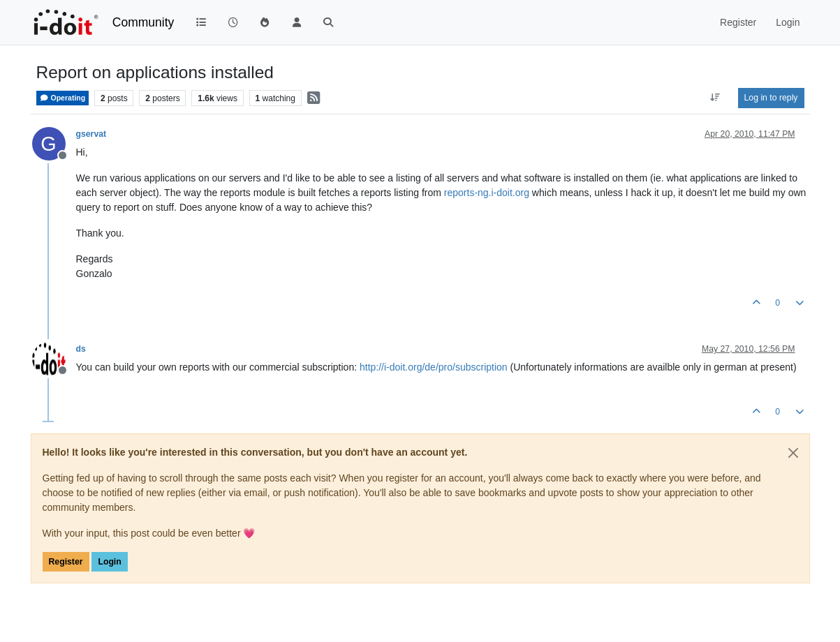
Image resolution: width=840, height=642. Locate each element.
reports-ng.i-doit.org (487, 193)
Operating (63, 98)
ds (81, 349)
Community (143, 22)
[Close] (793, 453)
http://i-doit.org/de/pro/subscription (434, 367)
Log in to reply (771, 98)
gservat (91, 134)
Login (109, 562)
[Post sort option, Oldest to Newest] (715, 98)
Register (66, 562)
